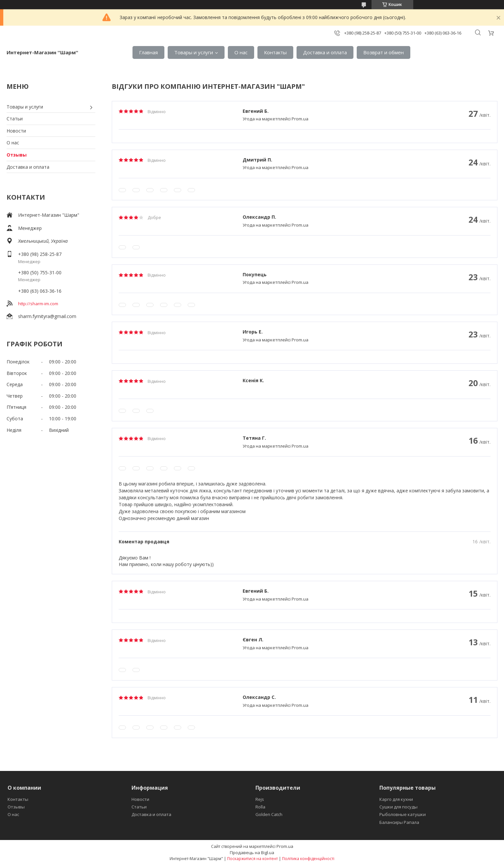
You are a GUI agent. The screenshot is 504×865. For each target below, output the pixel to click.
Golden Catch (269, 814)
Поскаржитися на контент (252, 859)
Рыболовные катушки (403, 814)
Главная (148, 52)
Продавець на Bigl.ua (252, 853)
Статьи (15, 119)
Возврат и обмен (384, 52)
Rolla (260, 807)
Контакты (275, 52)
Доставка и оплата (325, 52)
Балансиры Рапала (399, 822)
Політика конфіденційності (308, 859)
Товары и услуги (194, 52)
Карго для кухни (396, 799)
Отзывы (17, 155)
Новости (16, 131)
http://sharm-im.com (38, 304)
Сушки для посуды (398, 807)
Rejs (260, 799)
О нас (241, 52)
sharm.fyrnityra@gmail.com (47, 316)
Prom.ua (285, 846)
